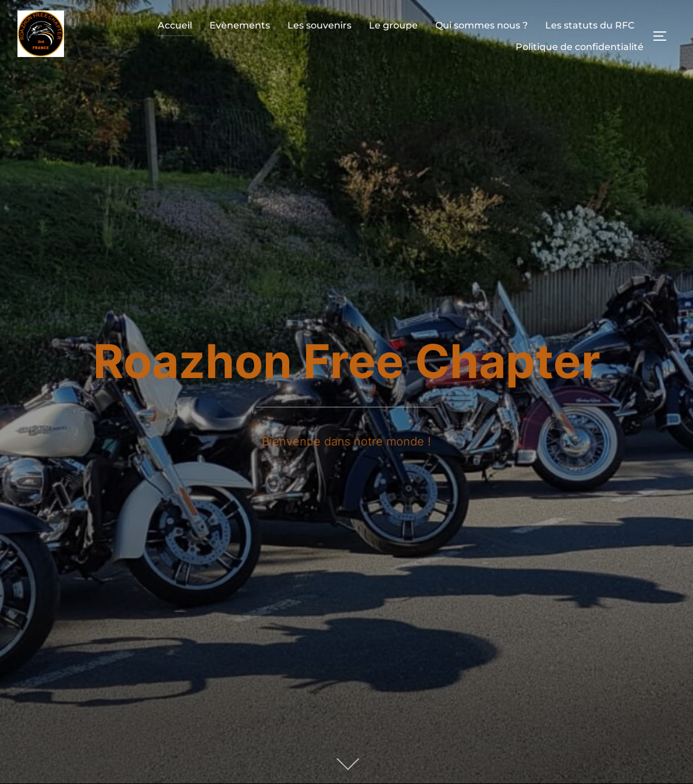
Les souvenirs (319, 25)
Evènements (240, 25)
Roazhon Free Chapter (347, 361)
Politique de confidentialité (580, 47)
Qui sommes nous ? (481, 25)
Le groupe (393, 25)
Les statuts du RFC (590, 25)
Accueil (175, 25)
